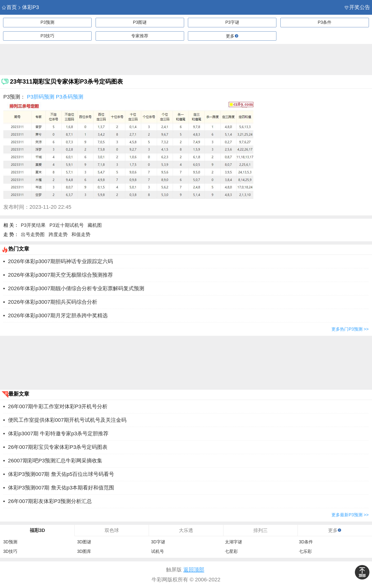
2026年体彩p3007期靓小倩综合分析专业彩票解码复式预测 (76, 288)
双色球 (112, 530)
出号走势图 (33, 234)
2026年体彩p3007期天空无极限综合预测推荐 (60, 275)
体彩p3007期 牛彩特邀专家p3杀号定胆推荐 (58, 434)
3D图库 (84, 551)
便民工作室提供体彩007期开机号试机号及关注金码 (67, 420)
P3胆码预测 (41, 97)
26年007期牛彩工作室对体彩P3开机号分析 (58, 406)
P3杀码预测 (69, 97)
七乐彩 (305, 551)
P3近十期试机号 (67, 225)
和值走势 (81, 234)
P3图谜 (140, 22)
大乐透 (186, 530)
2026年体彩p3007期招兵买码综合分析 (53, 302)
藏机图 (95, 225)
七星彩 (231, 551)
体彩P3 (28, 7)
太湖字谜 (233, 542)
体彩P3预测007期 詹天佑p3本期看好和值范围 (61, 488)
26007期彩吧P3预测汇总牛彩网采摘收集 (55, 461)
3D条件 (306, 542)
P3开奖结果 (33, 225)
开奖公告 (357, 7)
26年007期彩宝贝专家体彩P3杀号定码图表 (58, 447)
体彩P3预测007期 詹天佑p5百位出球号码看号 (61, 474)
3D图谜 (84, 542)
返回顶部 (194, 570)
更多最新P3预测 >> (350, 515)
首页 (9, 7)
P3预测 (47, 22)
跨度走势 (58, 234)
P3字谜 (232, 22)
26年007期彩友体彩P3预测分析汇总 (50, 501)
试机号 (158, 551)
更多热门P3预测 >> (350, 329)
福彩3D (37, 530)
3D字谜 (158, 542)
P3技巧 (47, 36)
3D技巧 (10, 551)
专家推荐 (140, 36)
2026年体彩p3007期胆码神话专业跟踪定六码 (60, 261)
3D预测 (10, 542)
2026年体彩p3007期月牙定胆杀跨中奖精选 (58, 315)
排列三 (260, 530)
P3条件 (325, 22)
